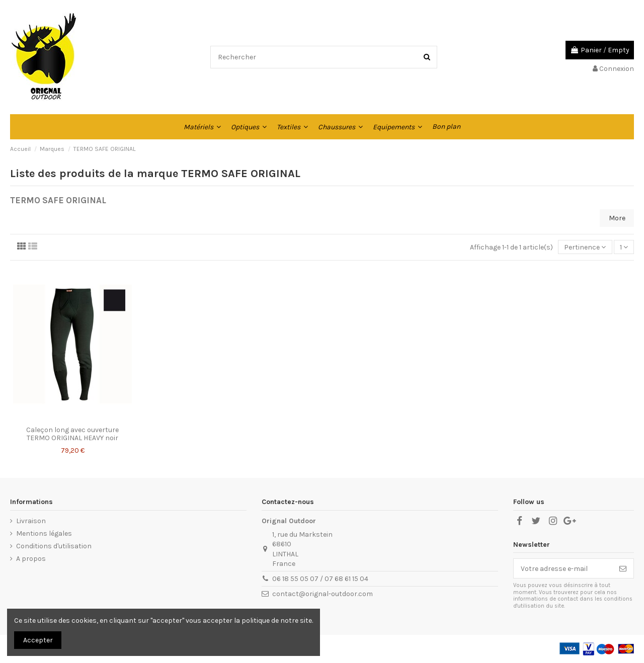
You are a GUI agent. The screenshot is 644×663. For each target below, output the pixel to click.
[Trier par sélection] (585, 247)
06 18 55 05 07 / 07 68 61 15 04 (320, 579)
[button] (202, 127)
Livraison (31, 521)
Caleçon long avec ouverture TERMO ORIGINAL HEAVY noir (72, 434)
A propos (31, 559)
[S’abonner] (623, 568)
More (617, 218)
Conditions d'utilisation (54, 546)
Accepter (38, 640)
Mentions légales (44, 533)
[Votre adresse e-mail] (563, 568)
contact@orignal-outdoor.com (323, 594)
